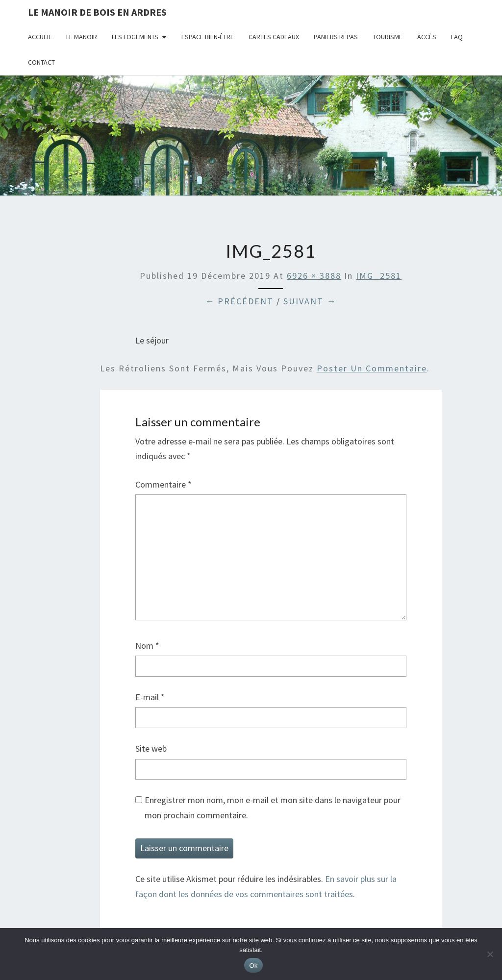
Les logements (135, 37)
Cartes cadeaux (274, 37)
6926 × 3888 (314, 276)
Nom (147, 646)
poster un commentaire (372, 368)
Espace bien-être (208, 37)
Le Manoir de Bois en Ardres (97, 12)
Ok (253, 966)
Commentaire (163, 484)
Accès (427, 37)
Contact (41, 62)
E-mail (150, 697)
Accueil (40, 37)
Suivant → (310, 301)
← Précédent (239, 301)
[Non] (490, 954)
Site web (151, 748)
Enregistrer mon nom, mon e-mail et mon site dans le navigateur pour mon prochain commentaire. (273, 808)
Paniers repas (336, 37)
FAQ (457, 37)
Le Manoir (82, 37)
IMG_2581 (379, 276)
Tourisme (388, 37)
